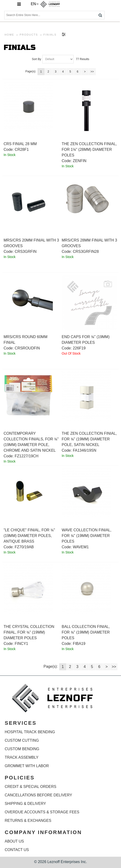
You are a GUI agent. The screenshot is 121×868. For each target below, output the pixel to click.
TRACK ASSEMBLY (22, 757)
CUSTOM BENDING (22, 749)
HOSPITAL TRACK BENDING (30, 732)
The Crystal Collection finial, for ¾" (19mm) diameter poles (29, 632)
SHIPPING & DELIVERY (25, 804)
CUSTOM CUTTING (22, 740)
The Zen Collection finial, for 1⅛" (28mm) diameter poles (89, 149)
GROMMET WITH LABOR (27, 766)
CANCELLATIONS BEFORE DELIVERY (38, 795)
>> (92, 72)
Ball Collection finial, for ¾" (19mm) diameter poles (86, 632)
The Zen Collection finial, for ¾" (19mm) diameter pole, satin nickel (89, 439)
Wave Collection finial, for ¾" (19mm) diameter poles (86, 536)
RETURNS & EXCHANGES (28, 821)
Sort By (36, 59)
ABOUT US (14, 841)
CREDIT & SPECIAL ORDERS (31, 787)
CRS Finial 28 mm (20, 144)
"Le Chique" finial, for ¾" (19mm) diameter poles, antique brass (29, 536)
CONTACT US (17, 850)
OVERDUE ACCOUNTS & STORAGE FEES (42, 812)
